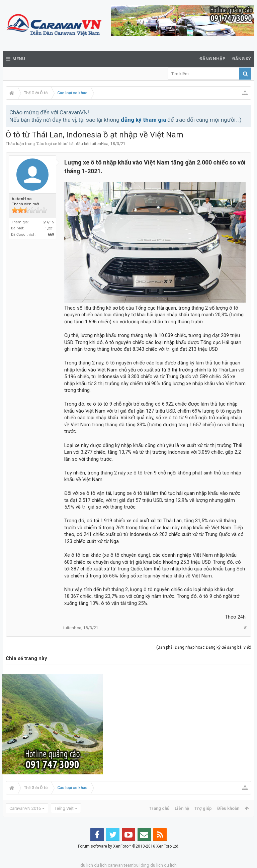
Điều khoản (228, 808)
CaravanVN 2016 (25, 808)
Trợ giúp (203, 808)
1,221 (49, 228)
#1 (246, 628)
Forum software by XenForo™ (129, 846)
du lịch (100, 865)
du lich (87, 865)
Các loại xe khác (52, 144)
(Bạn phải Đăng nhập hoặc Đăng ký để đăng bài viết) (204, 647)
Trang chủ (159, 808)
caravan (115, 865)
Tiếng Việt (64, 808)
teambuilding (137, 865)
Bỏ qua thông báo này (247, 112)
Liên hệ (182, 808)
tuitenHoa (99, 144)
